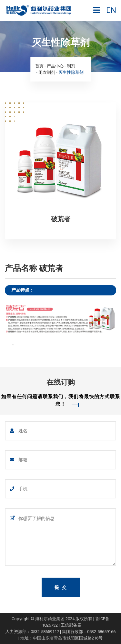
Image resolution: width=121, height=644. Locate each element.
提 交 (61, 587)
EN (111, 10)
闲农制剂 (47, 72)
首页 (39, 66)
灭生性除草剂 (71, 72)
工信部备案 (71, 625)
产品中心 (55, 66)
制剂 (71, 66)
